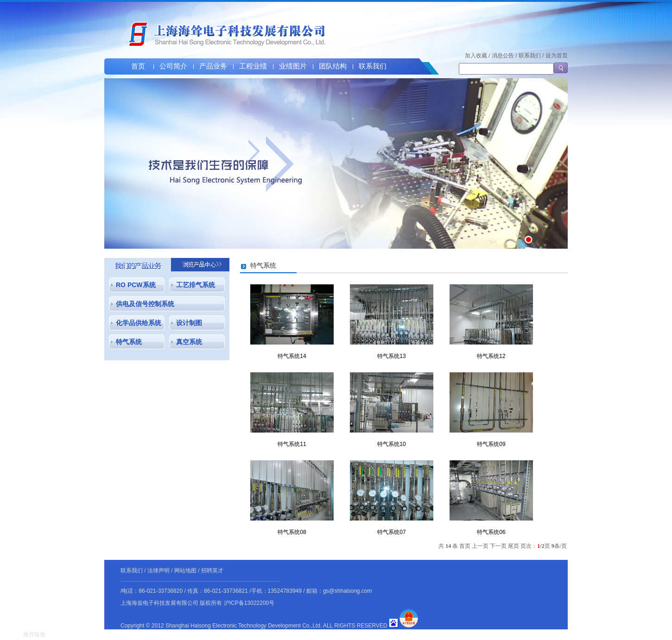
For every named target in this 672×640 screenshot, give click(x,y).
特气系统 (129, 342)
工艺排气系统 (196, 285)
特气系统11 (292, 444)
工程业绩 (253, 66)
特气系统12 (491, 356)
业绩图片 (293, 66)
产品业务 (213, 66)
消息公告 (503, 56)
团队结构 (333, 66)
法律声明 (158, 571)
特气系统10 (391, 444)
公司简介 (173, 66)
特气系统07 (391, 532)
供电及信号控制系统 (145, 304)
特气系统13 (391, 356)
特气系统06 (491, 532)
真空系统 (189, 342)
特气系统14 (292, 356)
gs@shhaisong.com (348, 591)
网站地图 (185, 571)
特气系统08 (292, 532)
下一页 (498, 546)
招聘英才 (212, 571)
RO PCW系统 (136, 285)
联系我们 (373, 66)
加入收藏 (476, 56)
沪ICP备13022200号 (249, 603)
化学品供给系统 (139, 323)
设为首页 (557, 56)
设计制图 (189, 323)
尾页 (514, 546)
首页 (138, 66)
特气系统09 (491, 444)
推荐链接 (34, 634)
